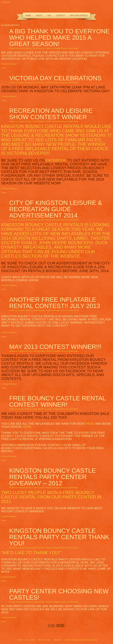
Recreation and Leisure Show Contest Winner (51, 114)
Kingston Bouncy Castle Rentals (31, 48)
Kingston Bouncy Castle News (66, 48)
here (90, 424)
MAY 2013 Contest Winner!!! (55, 347)
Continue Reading (9, 64)
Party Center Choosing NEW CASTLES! (59, 594)
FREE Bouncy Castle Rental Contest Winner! (57, 401)
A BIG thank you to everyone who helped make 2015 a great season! (59, 37)
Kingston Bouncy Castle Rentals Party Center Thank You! (59, 537)
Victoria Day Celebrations (55, 78)
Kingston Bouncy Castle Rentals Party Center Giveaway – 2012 (53, 477)
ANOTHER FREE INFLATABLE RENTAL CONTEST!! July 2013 (55, 303)
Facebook (56, 160)
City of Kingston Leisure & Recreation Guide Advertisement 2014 (56, 209)
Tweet (4, 68)
